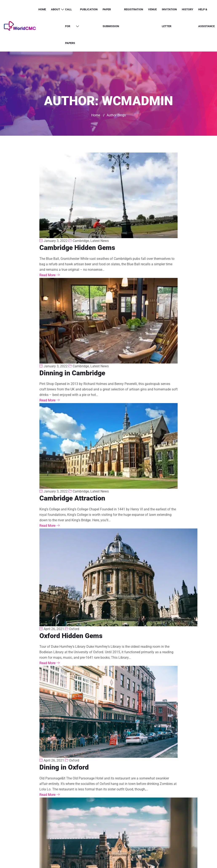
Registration (134, 9)
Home (42, 9)
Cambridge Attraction (72, 498)
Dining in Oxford (64, 767)
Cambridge (81, 241)
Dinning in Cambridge (72, 373)
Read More (50, 275)
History (188, 9)
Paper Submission (111, 18)
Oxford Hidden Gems (71, 636)
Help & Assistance (206, 18)
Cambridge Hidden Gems (77, 248)
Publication (89, 9)
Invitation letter (169, 18)
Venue (152, 9)
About (56, 9)
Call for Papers (70, 26)
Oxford (74, 629)
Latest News (100, 241)
